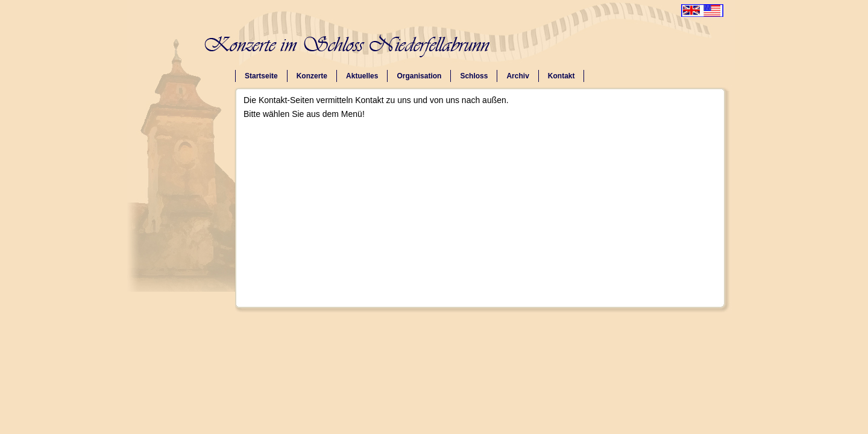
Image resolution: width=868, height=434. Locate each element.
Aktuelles (362, 76)
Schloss (474, 76)
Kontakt (561, 76)
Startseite (261, 76)
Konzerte (312, 76)
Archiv (517, 76)
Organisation (419, 76)
